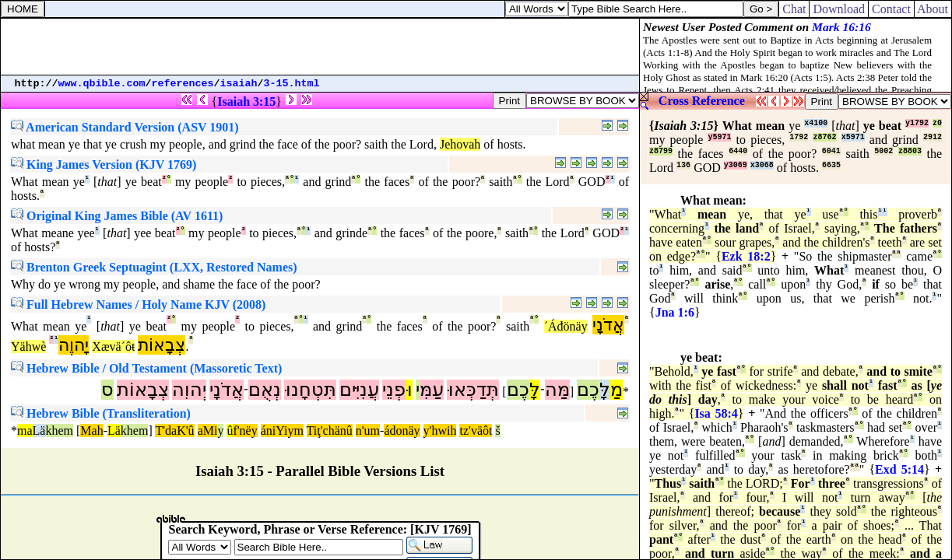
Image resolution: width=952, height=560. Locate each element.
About (933, 9)
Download (839, 9)
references (183, 84)
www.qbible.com (102, 84)
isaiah (239, 84)
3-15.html (292, 84)
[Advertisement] (320, 47)
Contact (891, 9)
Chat (794, 9)
